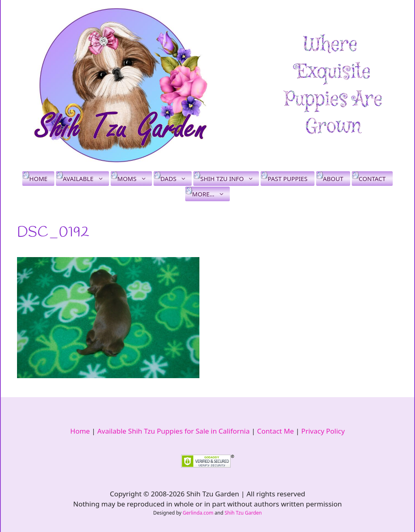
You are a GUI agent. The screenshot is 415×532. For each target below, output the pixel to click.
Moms (135, 179)
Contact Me (275, 431)
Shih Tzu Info (230, 179)
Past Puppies (287, 179)
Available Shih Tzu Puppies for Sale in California (173, 431)
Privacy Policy (323, 431)
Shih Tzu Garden (243, 513)
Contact (372, 179)
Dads (176, 179)
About (333, 179)
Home (38, 179)
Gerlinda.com (198, 513)
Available (86, 179)
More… (211, 194)
